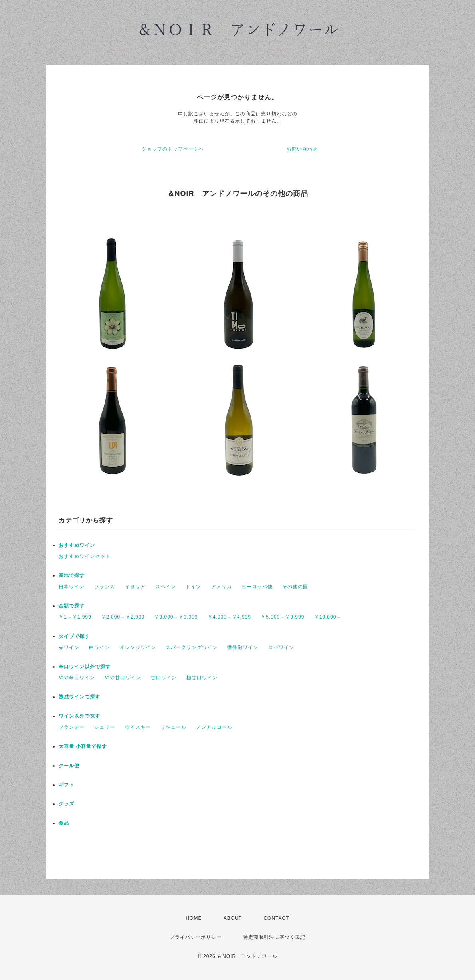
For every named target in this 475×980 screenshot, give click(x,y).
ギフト (66, 785)
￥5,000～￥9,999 (282, 617)
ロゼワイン (281, 647)
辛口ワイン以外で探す (85, 667)
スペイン (166, 587)
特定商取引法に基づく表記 (274, 937)
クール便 (69, 766)
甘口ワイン (164, 678)
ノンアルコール (214, 727)
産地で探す (72, 575)
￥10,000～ (328, 617)
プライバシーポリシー (196, 937)
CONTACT (276, 918)
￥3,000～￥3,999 (176, 617)
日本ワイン (72, 587)
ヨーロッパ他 (257, 587)
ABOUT (233, 918)
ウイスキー (138, 727)
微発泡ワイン (243, 647)
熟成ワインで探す (79, 697)
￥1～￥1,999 (75, 617)
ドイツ (193, 587)
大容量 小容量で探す (83, 746)
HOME (194, 918)
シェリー (105, 727)
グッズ (66, 804)
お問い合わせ (302, 149)
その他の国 (295, 587)
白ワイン (99, 647)
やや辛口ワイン (77, 678)
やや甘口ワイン (123, 678)
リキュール (173, 727)
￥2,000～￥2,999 (123, 617)
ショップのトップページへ (173, 149)
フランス (105, 587)
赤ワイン (69, 647)
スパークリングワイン (192, 647)
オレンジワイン (138, 647)
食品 (64, 823)
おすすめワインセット (85, 556)
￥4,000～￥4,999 (229, 617)
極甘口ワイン (202, 678)
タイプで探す (74, 636)
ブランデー (72, 727)
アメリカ (222, 587)
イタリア (135, 587)
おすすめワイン (77, 545)
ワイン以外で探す (79, 716)
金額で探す (72, 606)
